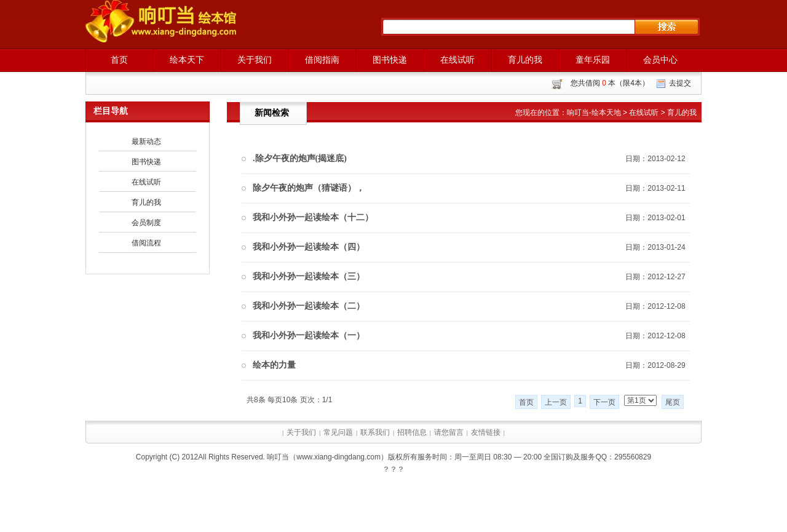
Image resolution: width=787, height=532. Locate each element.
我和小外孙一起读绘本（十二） (313, 217)
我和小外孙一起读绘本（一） (309, 335)
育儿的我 (525, 60)
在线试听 (457, 60)
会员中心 (660, 60)
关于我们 (255, 60)
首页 (119, 60)
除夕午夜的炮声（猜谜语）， (309, 188)
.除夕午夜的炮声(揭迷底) (300, 158)
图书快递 (390, 60)
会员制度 (146, 223)
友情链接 (486, 432)
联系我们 (375, 432)
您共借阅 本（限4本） (610, 83)
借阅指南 (322, 60)
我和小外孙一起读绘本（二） (309, 306)
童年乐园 (593, 60)
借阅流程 (146, 243)
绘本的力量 (274, 365)
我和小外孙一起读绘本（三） (309, 276)
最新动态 (146, 141)
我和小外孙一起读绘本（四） (309, 247)
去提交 (680, 83)
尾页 (673, 402)
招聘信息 (412, 432)
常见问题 (338, 432)
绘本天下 (187, 60)
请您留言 (449, 432)
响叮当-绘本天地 (594, 113)
